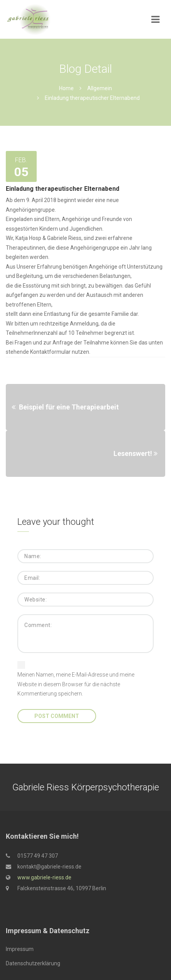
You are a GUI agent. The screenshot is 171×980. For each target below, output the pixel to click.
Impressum (20, 949)
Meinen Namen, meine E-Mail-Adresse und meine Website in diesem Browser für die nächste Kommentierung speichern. (76, 684)
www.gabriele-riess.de (44, 877)
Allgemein (100, 88)
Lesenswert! (133, 453)
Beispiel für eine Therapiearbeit (69, 407)
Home (66, 88)
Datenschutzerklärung (33, 963)
